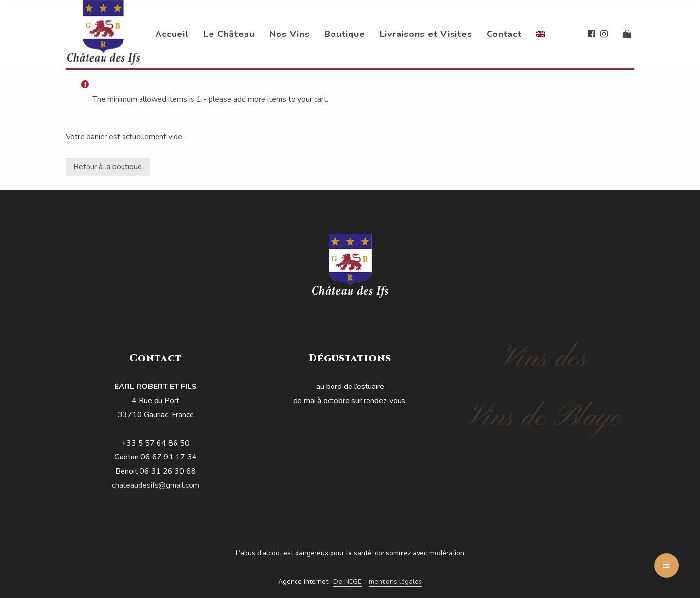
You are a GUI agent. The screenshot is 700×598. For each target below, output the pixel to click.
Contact (504, 34)
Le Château (229, 34)
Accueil (172, 34)
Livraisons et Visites (426, 34)
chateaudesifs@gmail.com (156, 485)
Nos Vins (289, 34)
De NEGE (348, 582)
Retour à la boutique (108, 167)
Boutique (345, 34)
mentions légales (395, 582)
